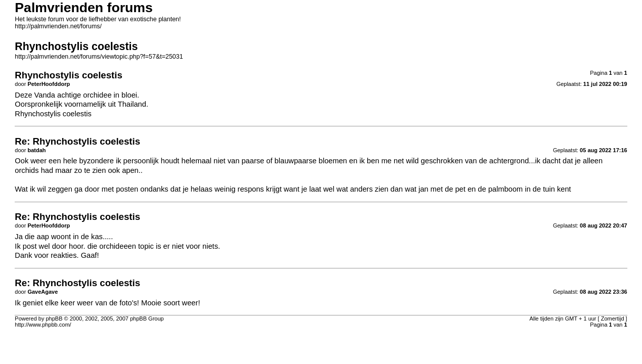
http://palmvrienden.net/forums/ (58, 26)
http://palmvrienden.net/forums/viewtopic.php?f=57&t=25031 (99, 57)
